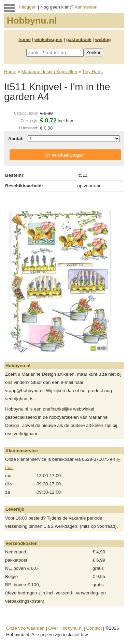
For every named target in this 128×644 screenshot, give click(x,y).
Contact (94, 628)
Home (10, 72)
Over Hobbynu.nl (66, 628)
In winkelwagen (65, 155)
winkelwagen (48, 39)
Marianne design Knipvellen (49, 72)
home (25, 39)
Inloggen (28, 7)
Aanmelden (86, 7)
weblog (103, 39)
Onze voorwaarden (25, 628)
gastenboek (79, 39)
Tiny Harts (93, 72)
